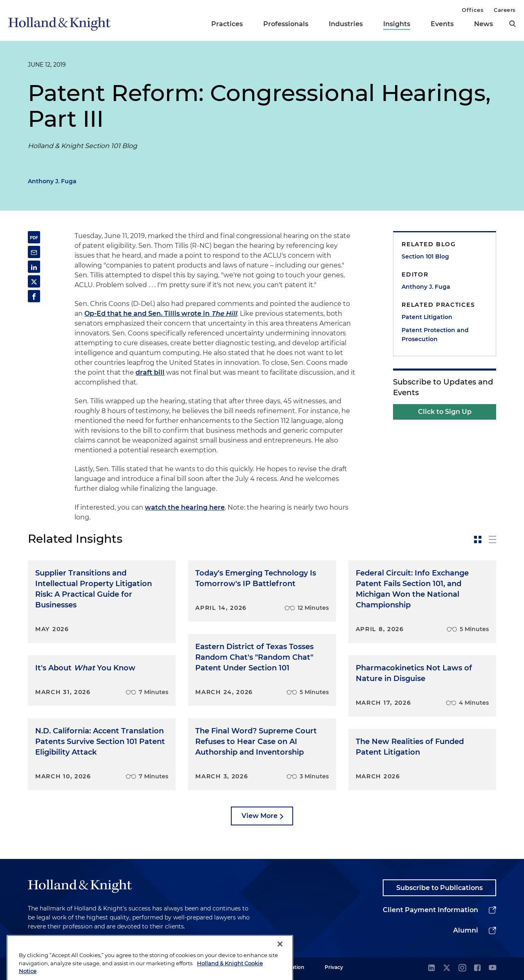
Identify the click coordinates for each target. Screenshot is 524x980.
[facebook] (477, 968)
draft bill (150, 372)
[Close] (280, 958)
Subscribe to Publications (439, 888)
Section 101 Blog (425, 256)
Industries (346, 24)
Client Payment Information (430, 910)
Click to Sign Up (445, 412)
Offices (473, 10)
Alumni (466, 930)
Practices (227, 24)
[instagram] (462, 968)
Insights (397, 24)
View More (260, 816)
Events (442, 24)
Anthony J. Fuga (52, 181)
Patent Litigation (427, 317)
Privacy (334, 967)
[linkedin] (431, 968)
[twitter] (447, 968)
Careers (505, 10)
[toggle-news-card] (478, 539)
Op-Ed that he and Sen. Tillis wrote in (161, 314)
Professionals (286, 24)
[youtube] (492, 968)
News (483, 24)
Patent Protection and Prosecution (435, 335)
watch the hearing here (185, 507)
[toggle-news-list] (492, 539)
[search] (513, 24)
